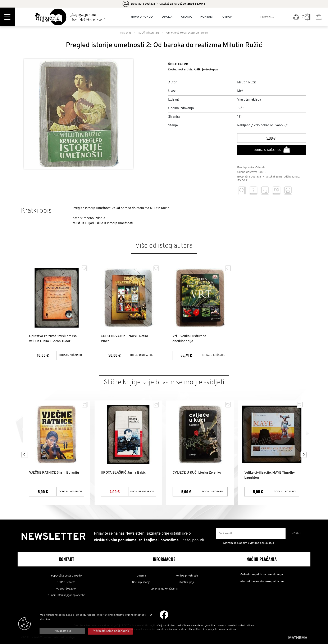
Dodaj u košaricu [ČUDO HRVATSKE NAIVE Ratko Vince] (142, 355)
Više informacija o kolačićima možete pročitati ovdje (73, 624)
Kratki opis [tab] (36, 211)
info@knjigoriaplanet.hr (71, 595)
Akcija (167, 17)
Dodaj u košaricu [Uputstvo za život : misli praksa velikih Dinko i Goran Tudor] (70, 355)
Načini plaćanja (141, 582)
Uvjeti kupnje (187, 582)
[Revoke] (110, 631)
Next (304, 455)
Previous (24, 455)
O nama (141, 576)
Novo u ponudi (142, 17)
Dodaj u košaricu (272, 150)
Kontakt (207, 17)
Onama (186, 17)
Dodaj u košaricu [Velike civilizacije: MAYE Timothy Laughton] (286, 492)
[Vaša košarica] (319, 17)
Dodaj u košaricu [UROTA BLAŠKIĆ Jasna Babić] (142, 492)
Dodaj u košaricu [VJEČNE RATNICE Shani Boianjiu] (70, 492)
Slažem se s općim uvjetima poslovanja (249, 543)
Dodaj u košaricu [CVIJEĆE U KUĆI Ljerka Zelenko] (214, 492)
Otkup (227, 17)
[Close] (62, 631)
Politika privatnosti (187, 576)
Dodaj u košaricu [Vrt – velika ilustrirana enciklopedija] (214, 355)
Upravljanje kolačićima (164, 589)
